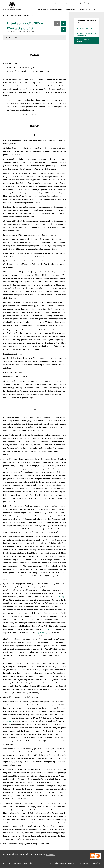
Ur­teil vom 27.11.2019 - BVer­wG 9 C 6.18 (84, 41)
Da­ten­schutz (96, 863)
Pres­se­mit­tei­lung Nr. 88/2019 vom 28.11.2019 (87, 34)
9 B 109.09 (43, 633)
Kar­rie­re (63, 863)
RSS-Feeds (7, 863)
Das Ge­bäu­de (70, 9)
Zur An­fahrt (51, 854)
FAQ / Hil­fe (54, 863)
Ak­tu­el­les (82, 9)
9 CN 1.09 (60, 597)
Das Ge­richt (42, 9)
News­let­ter (17, 863)
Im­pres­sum (72, 863)
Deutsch (58, 3)
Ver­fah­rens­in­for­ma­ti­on (84, 29)
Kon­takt (92, 9)
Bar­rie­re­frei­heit (84, 863)
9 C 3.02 (22, 670)
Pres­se (98, 3)
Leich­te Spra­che (71, 3)
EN (57, 23)
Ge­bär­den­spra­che (86, 3)
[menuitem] (43, 10)
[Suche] (100, 9)
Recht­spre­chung (56, 9)
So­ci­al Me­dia (28, 863)
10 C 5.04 (7, 721)
